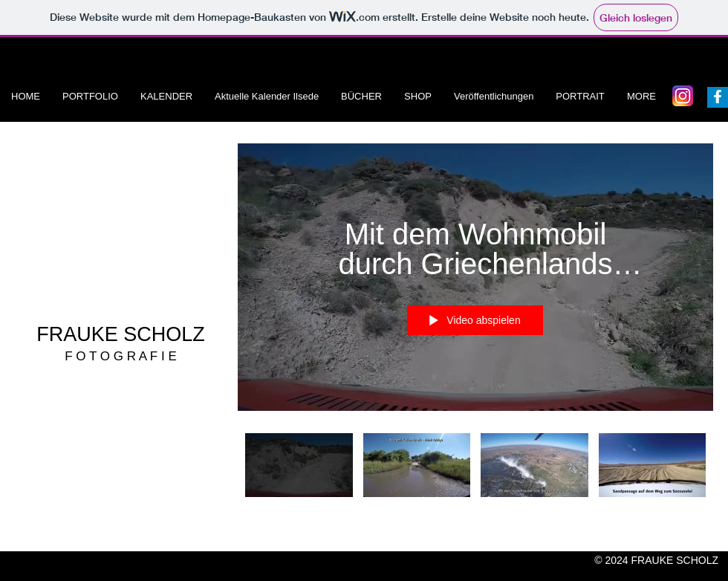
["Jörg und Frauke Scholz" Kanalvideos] (475, 474)
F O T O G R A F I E (121, 356)
